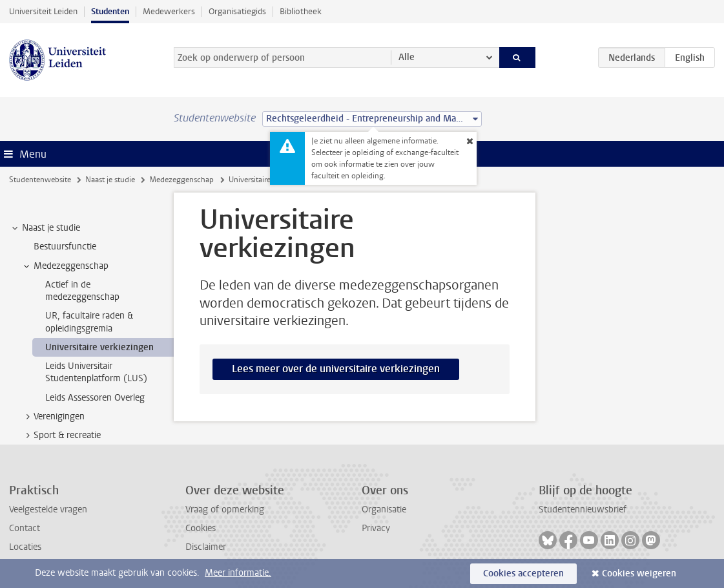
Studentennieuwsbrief (583, 509)
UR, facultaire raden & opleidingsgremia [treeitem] (89, 322)
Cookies (201, 528)
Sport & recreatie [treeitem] (61, 436)
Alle (407, 57)
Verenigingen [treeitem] (53, 417)
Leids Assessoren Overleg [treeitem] (95, 398)
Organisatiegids (237, 11)
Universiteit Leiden (43, 11)
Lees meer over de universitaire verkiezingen (336, 369)
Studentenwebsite (40, 180)
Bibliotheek (301, 11)
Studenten (110, 11)
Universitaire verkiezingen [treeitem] (99, 347)
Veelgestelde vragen (48, 509)
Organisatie (384, 509)
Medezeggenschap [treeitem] (65, 266)
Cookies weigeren (639, 573)
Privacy (376, 528)
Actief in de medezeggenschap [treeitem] (82, 291)
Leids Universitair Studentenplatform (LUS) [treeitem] (96, 372)
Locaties (25, 547)
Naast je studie (110, 180)
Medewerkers (169, 11)
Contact (25, 528)
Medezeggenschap (181, 180)
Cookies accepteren (523, 573)
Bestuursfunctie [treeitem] (65, 247)
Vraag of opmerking (225, 509)
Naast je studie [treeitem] (45, 228)
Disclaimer (206, 547)
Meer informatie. (238, 573)
